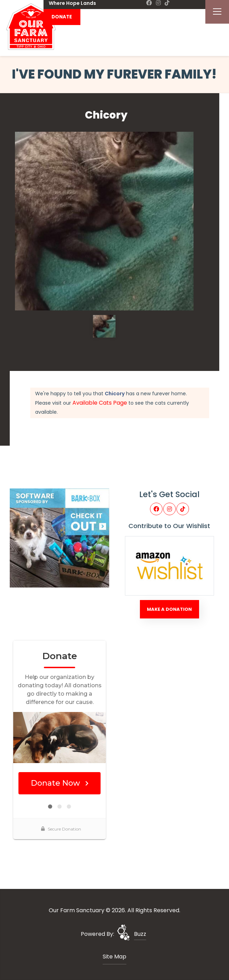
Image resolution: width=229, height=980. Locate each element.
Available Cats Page (100, 403)
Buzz (140, 934)
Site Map (114, 957)
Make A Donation (169, 609)
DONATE (62, 17)
